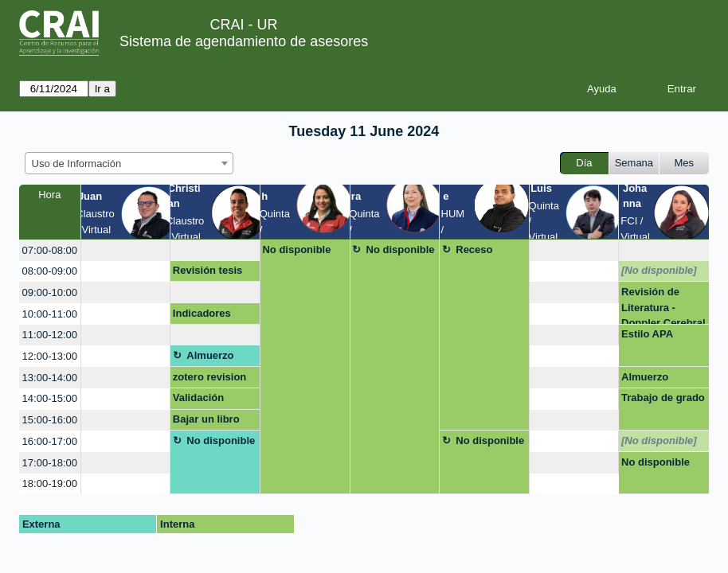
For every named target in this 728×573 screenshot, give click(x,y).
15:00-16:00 (50, 420)
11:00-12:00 (50, 335)
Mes (685, 163)
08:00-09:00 (50, 271)
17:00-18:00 (50, 463)
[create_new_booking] (126, 250)
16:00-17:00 (50, 441)
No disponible (296, 249)
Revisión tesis (207, 270)
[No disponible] (659, 270)
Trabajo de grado (663, 398)
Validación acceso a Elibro (211, 400)
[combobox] (129, 163)
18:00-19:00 (50, 483)
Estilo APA (647, 334)
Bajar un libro (206, 419)
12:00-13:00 (50, 356)
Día (584, 163)
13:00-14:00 (50, 378)
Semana (634, 163)
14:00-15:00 (50, 398)
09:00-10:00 (50, 292)
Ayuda (602, 89)
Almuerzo (210, 355)
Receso (474, 249)
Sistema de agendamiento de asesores (244, 41)
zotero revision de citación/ (209, 380)
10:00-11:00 (50, 314)
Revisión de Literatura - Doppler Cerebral (663, 305)
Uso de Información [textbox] (77, 164)
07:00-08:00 (50, 250)
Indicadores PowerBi (202, 316)
